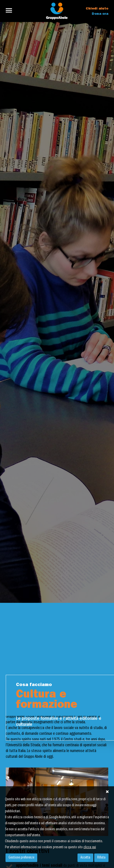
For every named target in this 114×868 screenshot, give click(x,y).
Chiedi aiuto (97, 9)
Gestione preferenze (21, 858)
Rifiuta (101, 858)
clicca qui (90, 848)
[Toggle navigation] (10, 10)
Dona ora (100, 14)
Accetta (85, 858)
